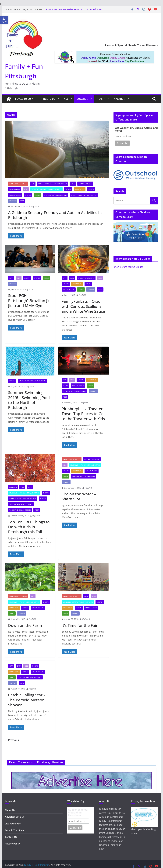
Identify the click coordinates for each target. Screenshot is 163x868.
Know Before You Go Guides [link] (128, 267)
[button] (33, 99)
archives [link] (13, 487)
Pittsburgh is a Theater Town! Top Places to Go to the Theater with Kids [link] (83, 414)
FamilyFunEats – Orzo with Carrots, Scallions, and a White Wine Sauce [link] (83, 306)
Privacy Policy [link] (12, 844)
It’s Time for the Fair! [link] (80, 625)
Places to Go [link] (23, 99)
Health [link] (101, 99)
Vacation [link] (120, 99)
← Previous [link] (12, 740)
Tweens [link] (13, 201)
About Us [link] (10, 810)
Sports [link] (28, 195)
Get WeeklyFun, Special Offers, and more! (136, 129)
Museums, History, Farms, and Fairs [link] (46, 189)
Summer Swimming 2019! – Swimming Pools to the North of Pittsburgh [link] (30, 400)
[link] (4, 20)
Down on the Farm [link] (25, 625)
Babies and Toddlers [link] (18, 184)
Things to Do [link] (47, 99)
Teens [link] (37, 195)
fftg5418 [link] (35, 206)
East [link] (73, 184)
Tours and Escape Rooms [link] (20, 510)
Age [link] (66, 99)
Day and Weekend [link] (92, 459)
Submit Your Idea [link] (14, 830)
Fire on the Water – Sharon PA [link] (79, 496)
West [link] (22, 201)
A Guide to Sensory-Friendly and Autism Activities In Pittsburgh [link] (55, 215)
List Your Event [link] (13, 824)
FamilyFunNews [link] (85, 184)
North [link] (68, 189)
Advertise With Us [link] (15, 817)
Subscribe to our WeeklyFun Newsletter (78, 813)
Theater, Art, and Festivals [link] (55, 195)
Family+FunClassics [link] (86, 278)
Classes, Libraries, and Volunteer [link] (53, 184)
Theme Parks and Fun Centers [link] (84, 195)
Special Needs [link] (15, 195)
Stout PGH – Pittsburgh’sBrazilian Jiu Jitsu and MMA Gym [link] (29, 300)
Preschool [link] (80, 189)
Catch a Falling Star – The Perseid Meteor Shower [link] (27, 700)
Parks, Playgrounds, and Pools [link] (32, 381)
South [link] (91, 189)
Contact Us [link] (11, 837)
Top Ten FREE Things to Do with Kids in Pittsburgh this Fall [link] (29, 527)
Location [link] (83, 99)
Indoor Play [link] (15, 189)
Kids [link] (26, 189)
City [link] (33, 184)
